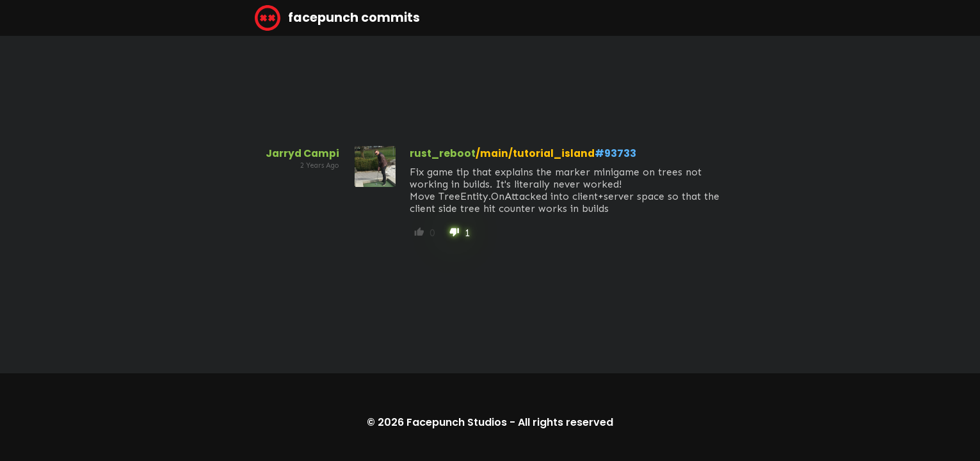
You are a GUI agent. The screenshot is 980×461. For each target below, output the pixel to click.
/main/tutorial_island (535, 153)
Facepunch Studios (457, 422)
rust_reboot (443, 153)
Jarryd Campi (302, 153)
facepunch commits (337, 18)
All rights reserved (566, 422)
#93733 (615, 153)
